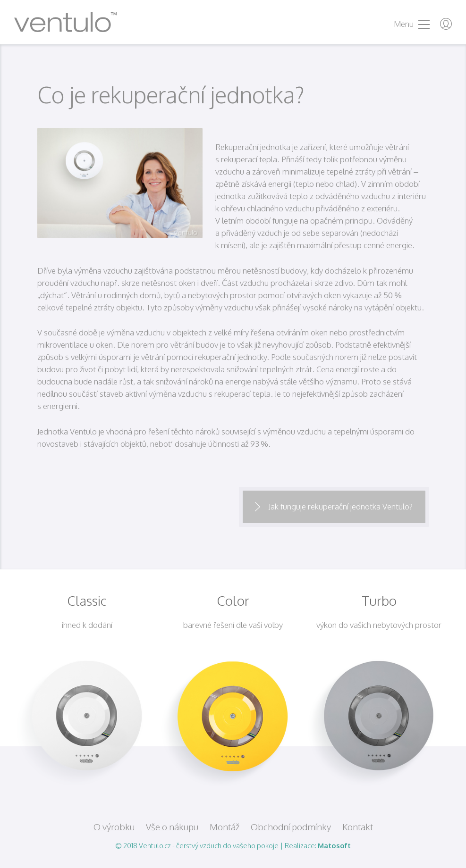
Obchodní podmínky (291, 826)
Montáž (225, 826)
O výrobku (114, 826)
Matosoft (334, 846)
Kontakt (358, 826)
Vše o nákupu (172, 826)
